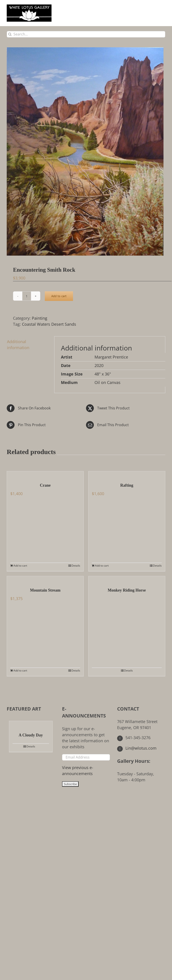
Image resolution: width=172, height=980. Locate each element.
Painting (40, 318)
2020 (99, 365)
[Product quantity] (27, 296)
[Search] (10, 34)
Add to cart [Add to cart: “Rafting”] (102, 566)
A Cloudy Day (31, 735)
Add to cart (59, 296)
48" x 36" (103, 374)
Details (76, 566)
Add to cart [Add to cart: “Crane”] (20, 566)
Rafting (127, 485)
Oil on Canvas (107, 382)
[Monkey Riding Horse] (127, 580)
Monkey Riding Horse (127, 590)
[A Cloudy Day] (31, 724)
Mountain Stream (45, 590)
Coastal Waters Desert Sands (49, 324)
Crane (45, 485)
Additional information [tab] (18, 345)
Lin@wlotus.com (137, 748)
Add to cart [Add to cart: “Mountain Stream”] (20, 670)
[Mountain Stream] (45, 580)
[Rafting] (127, 475)
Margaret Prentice (111, 357)
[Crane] (45, 475)
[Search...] (86, 34)
